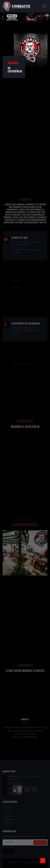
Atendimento (9, 823)
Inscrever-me (40, 842)
